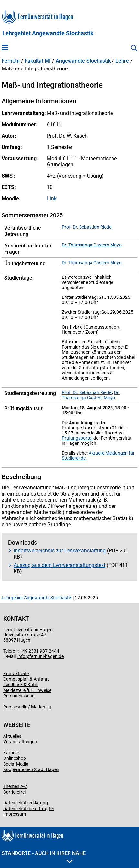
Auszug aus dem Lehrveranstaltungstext (59, 565)
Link (52, 199)
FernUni (11, 61)
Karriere (11, 753)
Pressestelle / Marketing (27, 707)
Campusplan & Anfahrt (26, 679)
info (21, 656)
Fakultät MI (38, 61)
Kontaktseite (16, 674)
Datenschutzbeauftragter (29, 809)
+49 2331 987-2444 (39, 651)
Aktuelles (12, 736)
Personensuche (19, 696)
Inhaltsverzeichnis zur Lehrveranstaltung (60, 551)
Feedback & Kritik (21, 685)
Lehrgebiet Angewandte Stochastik (48, 33)
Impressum (15, 814)
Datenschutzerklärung (26, 803)
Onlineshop (15, 758)
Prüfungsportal (77, 438)
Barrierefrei (14, 792)
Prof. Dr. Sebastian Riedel (87, 227)
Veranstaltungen (20, 742)
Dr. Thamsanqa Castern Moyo (92, 245)
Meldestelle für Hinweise (27, 690)
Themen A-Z (15, 786)
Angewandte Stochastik (83, 61)
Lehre (122, 61)
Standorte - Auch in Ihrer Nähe (44, 857)
